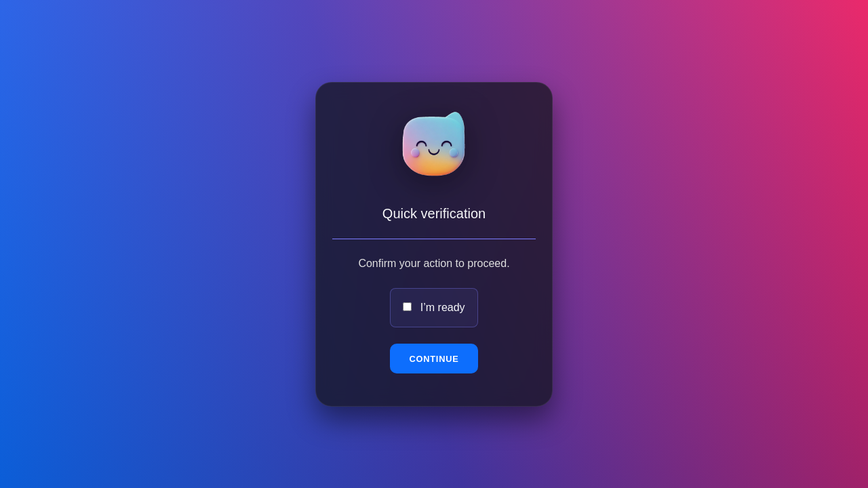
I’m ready (443, 307)
